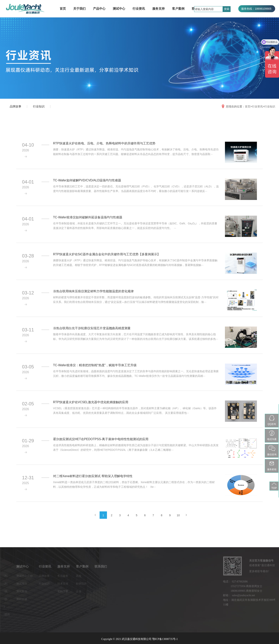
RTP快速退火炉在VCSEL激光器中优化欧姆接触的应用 (91, 402)
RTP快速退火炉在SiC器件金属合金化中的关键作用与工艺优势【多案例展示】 (107, 254)
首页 (63, 9)
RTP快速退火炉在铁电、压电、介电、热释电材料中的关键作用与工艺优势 (104, 143)
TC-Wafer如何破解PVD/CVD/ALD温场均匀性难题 (87, 180)
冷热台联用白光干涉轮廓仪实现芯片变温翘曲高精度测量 (92, 328)
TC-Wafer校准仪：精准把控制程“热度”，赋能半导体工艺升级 (95, 365)
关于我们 (79, 9)
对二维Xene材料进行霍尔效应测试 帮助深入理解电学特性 (93, 476)
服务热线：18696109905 (256, 9)
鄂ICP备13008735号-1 (165, 639)
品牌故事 (15, 106)
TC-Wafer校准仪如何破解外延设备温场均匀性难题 (88, 217)
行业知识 (39, 106)
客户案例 (178, 9)
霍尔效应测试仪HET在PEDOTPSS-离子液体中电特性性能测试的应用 (101, 439)
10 (178, 515)
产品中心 (99, 9)
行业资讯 (139, 9)
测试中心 (119, 9)
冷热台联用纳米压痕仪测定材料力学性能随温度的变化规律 (93, 291)
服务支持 (158, 9)
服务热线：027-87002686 (257, 16)
